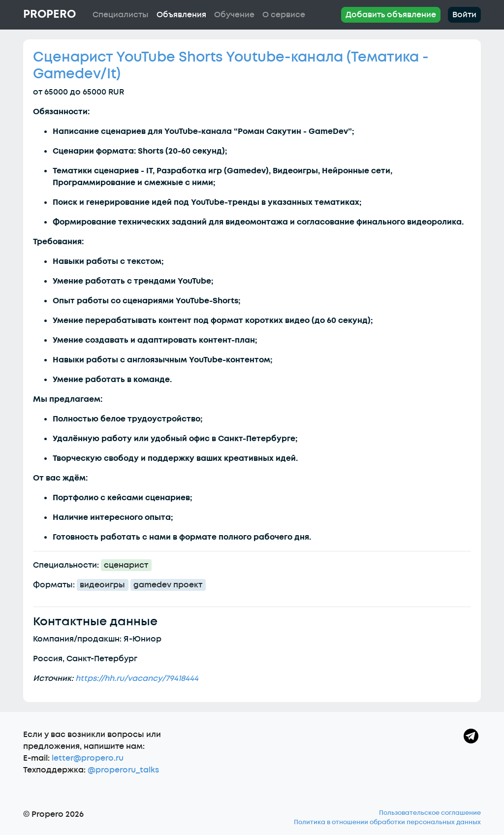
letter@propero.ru (88, 758)
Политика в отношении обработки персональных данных (387, 822)
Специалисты (121, 15)
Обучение (234, 15)
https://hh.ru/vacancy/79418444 (137, 678)
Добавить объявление (391, 15)
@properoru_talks (123, 770)
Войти (464, 15)
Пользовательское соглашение (430, 813)
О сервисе (284, 15)
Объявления (181, 15)
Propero (49, 14)
